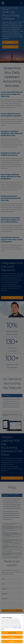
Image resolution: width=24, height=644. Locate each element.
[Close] (22, 616)
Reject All (12, 637)
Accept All (12, 641)
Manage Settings (12, 633)
